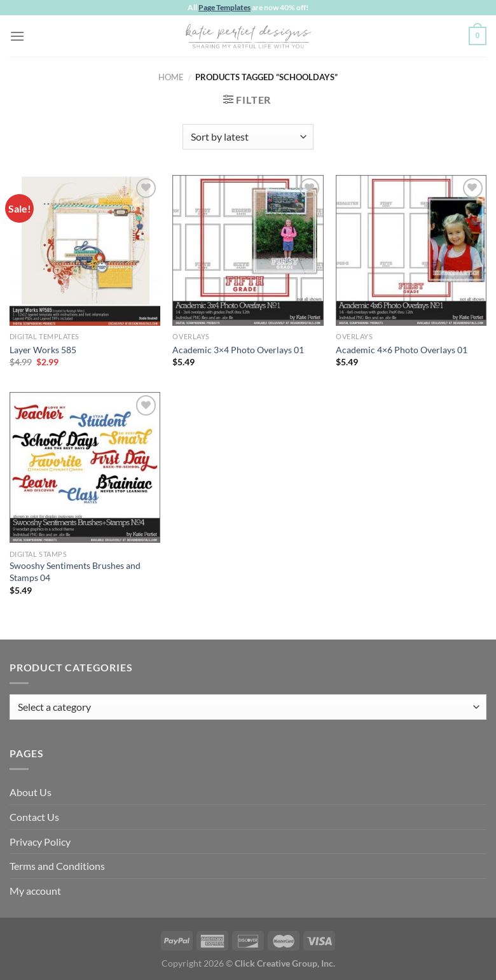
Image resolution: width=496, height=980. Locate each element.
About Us (31, 792)
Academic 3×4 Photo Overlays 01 (238, 350)
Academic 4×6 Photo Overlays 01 (402, 350)
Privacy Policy (40, 842)
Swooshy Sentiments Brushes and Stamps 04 (75, 571)
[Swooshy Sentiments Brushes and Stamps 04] (85, 467)
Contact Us (34, 817)
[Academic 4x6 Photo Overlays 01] (411, 250)
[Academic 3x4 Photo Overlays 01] (248, 250)
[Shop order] (248, 137)
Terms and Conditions (57, 866)
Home (171, 77)
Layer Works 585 (43, 350)
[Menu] (17, 36)
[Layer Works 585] (85, 250)
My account (35, 891)
